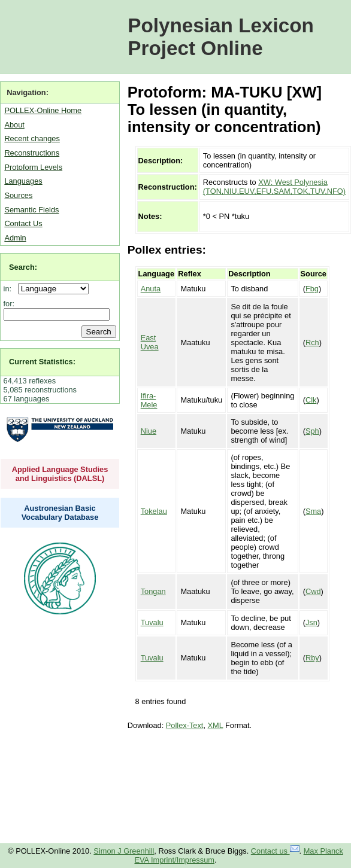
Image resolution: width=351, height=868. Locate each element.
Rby (312, 658)
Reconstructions (32, 153)
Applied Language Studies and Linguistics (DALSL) (60, 474)
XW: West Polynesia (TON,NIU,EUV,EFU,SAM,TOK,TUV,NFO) (274, 187)
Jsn (311, 622)
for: (9, 304)
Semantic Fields (31, 210)
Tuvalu (152, 622)
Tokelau (154, 511)
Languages (23, 181)
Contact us (275, 851)
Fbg (312, 289)
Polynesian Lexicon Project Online (221, 37)
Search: (23, 267)
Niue (149, 431)
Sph (312, 431)
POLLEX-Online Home (43, 110)
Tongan (153, 591)
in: (10, 289)
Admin (15, 238)
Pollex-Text (185, 725)
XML (216, 725)
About (14, 125)
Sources (18, 195)
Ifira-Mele (149, 400)
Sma (313, 511)
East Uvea (150, 342)
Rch (312, 342)
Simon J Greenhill (124, 851)
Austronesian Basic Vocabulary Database (60, 513)
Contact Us (23, 223)
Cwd (313, 591)
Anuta (151, 289)
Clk (311, 400)
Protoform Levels (33, 167)
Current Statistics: (42, 362)
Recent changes (32, 138)
